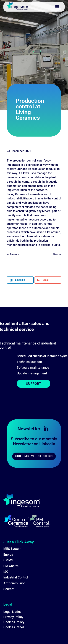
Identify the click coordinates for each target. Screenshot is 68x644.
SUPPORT (34, 384)
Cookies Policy (14, 622)
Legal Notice (12, 612)
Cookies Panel (14, 627)
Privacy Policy (13, 617)
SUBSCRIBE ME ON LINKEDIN (34, 456)
